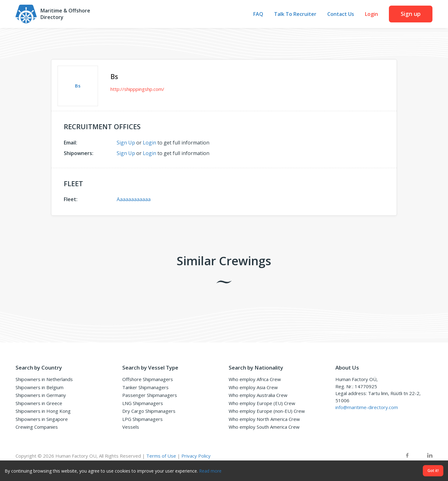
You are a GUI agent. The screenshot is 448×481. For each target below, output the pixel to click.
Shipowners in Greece (39, 403)
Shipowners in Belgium (40, 387)
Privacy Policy (196, 456)
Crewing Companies (37, 427)
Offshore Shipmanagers (148, 379)
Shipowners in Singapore (42, 419)
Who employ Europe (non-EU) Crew (267, 411)
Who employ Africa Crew (255, 379)
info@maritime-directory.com (367, 407)
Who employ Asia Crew (253, 387)
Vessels (131, 427)
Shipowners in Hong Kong (43, 411)
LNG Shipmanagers (143, 403)
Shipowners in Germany (41, 395)
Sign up (411, 14)
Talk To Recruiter (295, 14)
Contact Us (341, 14)
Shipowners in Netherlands (44, 379)
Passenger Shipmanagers (150, 395)
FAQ (258, 14)
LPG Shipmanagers (142, 419)
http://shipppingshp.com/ (137, 89)
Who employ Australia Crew (258, 395)
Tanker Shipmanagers (145, 387)
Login (371, 14)
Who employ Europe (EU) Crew (262, 403)
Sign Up (126, 143)
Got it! (433, 471)
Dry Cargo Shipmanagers (149, 411)
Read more (210, 471)
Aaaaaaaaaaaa (134, 199)
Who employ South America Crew (264, 427)
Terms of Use (161, 456)
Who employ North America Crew (264, 419)
